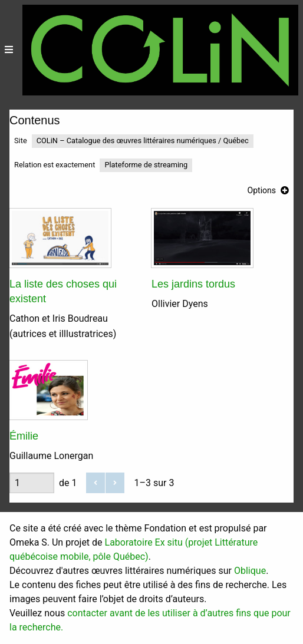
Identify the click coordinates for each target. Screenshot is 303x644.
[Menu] (9, 50)
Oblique (250, 571)
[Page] (32, 483)
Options (262, 190)
